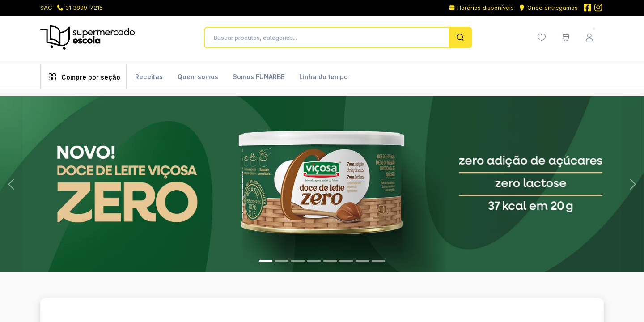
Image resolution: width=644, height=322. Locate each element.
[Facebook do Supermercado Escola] (587, 8)
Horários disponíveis (481, 8)
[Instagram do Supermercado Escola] (598, 8)
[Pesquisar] (460, 38)
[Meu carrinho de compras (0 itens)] (565, 38)
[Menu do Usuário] (589, 38)
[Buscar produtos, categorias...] (329, 38)
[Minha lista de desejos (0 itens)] (542, 38)
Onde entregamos (548, 8)
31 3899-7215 (80, 8)
